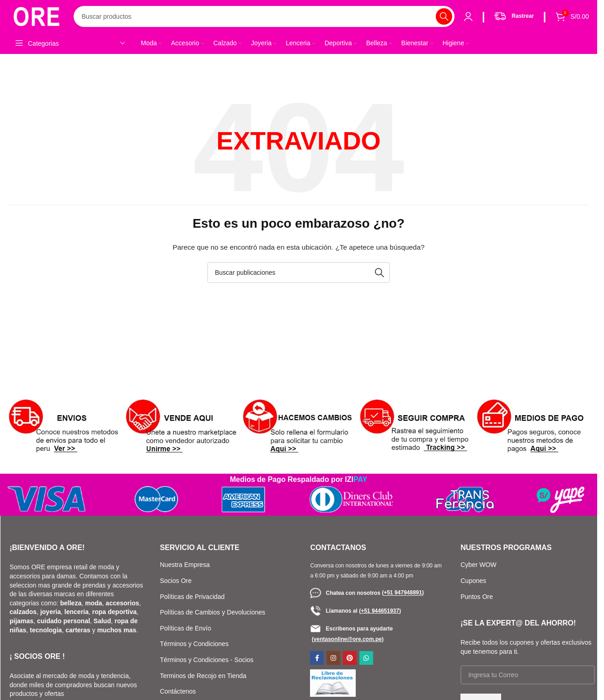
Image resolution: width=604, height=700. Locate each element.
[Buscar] (266, 17)
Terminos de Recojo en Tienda (203, 677)
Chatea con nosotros (346, 594)
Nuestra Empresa (185, 566)
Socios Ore (176, 582)
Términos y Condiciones (194, 645)
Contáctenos (178, 693)
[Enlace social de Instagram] (333, 659)
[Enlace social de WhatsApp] (366, 659)
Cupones (474, 582)
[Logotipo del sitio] (38, 16)
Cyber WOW (478, 566)
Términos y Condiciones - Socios (207, 661)
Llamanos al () (355, 612)
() (403, 594)
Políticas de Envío (186, 629)
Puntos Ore (477, 598)
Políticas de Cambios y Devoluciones (213, 614)
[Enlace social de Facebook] (317, 659)
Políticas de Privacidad (192, 598)
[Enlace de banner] (64, 429)
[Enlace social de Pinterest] (350, 659)
